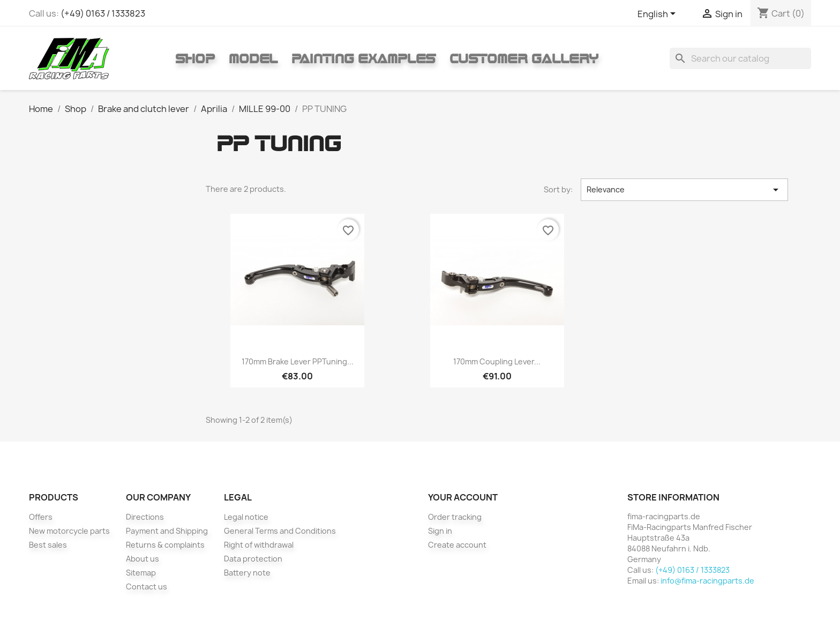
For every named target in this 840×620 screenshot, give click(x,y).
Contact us (147, 587)
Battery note (247, 573)
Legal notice (246, 517)
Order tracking (455, 517)
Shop (195, 58)
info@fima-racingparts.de (707, 581)
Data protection (253, 559)
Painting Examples (363, 58)
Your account (463, 497)
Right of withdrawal (259, 545)
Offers (41, 517)
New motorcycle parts (69, 531)
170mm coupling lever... (497, 361)
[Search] (740, 58)
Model (253, 58)
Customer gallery (524, 58)
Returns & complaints (165, 545)
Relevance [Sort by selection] (685, 190)
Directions (145, 517)
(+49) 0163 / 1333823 (103, 13)
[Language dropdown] (658, 14)
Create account (457, 545)
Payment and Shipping (167, 531)
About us (142, 559)
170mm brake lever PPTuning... (298, 361)
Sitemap (141, 573)
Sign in (440, 531)
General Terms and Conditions (280, 531)
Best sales (48, 545)
